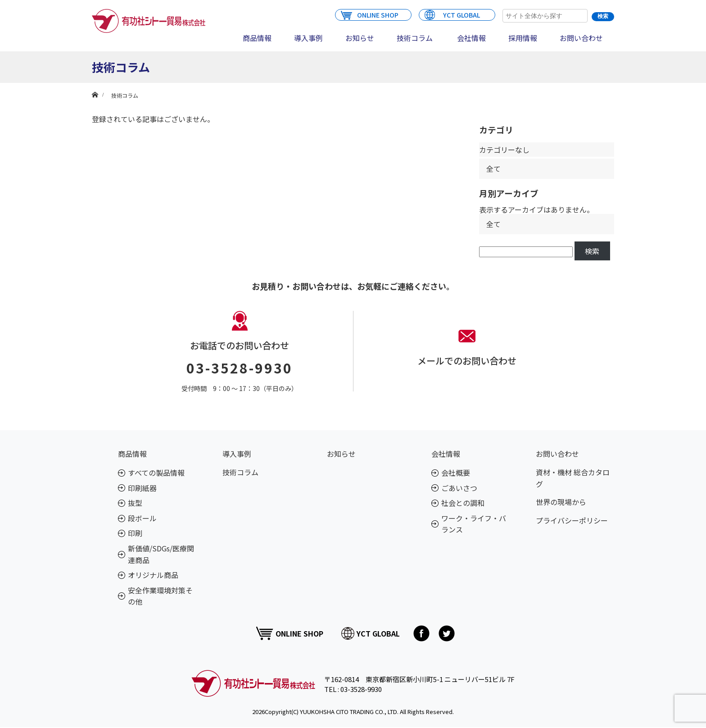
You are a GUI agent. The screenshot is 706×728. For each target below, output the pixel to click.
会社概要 (456, 473)
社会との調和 (463, 503)
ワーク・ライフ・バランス (474, 524)
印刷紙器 (142, 488)
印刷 (135, 533)
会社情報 (471, 38)
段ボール (142, 518)
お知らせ (360, 38)
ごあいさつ (459, 488)
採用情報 (523, 38)
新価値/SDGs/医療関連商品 (161, 554)
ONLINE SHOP (370, 14)
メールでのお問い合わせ (467, 361)
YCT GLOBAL (452, 14)
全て (493, 168)
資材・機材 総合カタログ (573, 478)
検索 (592, 251)
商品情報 (257, 38)
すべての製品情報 (156, 473)
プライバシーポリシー (572, 520)
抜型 (135, 503)
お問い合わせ (581, 38)
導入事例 (308, 38)
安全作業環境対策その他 (160, 596)
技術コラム (415, 38)
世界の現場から (561, 502)
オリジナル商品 (153, 575)
